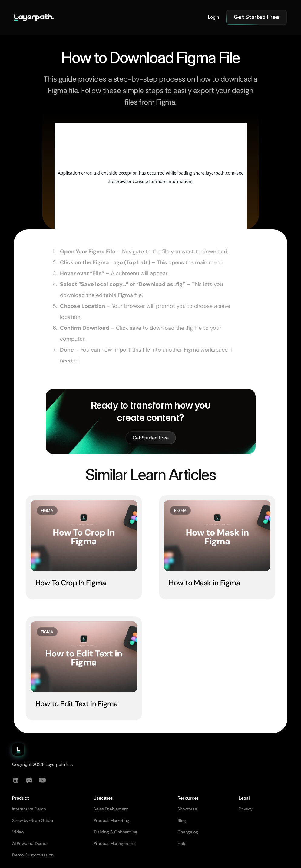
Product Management (115, 843)
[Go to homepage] (34, 17)
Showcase (187, 809)
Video (18, 832)
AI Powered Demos (30, 843)
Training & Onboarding (115, 832)
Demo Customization (33, 855)
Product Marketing (111, 820)
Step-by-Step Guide (32, 820)
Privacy (246, 809)
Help (182, 843)
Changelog (188, 832)
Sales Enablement (111, 809)
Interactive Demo (29, 809)
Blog (182, 820)
